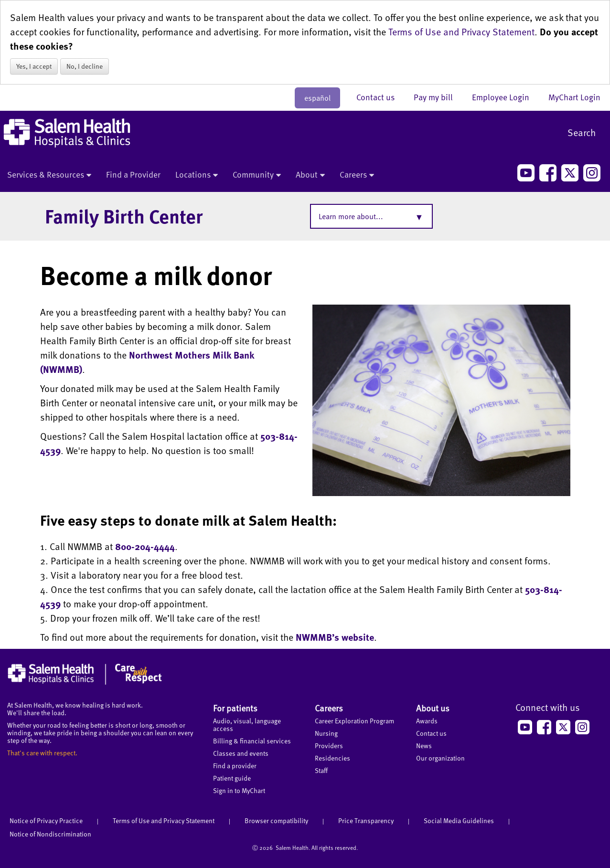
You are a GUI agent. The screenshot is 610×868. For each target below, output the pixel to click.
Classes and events (241, 753)
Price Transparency (366, 820)
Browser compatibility (276, 820)
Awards (427, 721)
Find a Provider (133, 174)
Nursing (326, 733)
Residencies (332, 758)
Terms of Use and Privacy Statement (461, 32)
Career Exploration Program (354, 721)
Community (257, 175)
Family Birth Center (124, 216)
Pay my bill (438, 97)
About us (433, 708)
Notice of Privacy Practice (46, 820)
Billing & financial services (252, 741)
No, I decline (85, 66)
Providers (329, 746)
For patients (235, 708)
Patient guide (232, 778)
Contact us (380, 97)
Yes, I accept (34, 66)
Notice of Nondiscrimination (50, 834)
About (310, 175)
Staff (321, 770)
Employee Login (505, 97)
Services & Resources (49, 175)
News (424, 746)
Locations (197, 175)
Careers (357, 175)
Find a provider (235, 766)
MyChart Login (574, 97)
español (317, 98)
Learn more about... (351, 216)
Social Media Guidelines (459, 820)
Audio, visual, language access (247, 725)
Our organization (440, 758)
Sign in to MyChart (239, 790)
